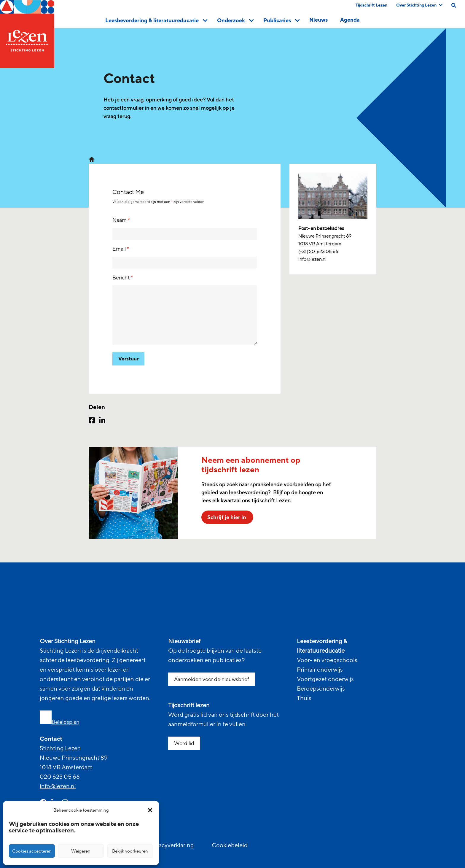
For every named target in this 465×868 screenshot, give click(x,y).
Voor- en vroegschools (327, 660)
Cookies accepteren (32, 851)
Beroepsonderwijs (321, 689)
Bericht (123, 278)
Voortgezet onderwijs (325, 679)
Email (121, 249)
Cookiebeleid (230, 845)
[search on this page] (454, 5)
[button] (150, 810)
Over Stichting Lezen (419, 5)
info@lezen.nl (58, 786)
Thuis (304, 698)
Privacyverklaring (171, 845)
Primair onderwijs (320, 670)
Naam (121, 220)
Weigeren (81, 851)
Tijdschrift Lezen (371, 5)
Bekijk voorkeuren (130, 851)
